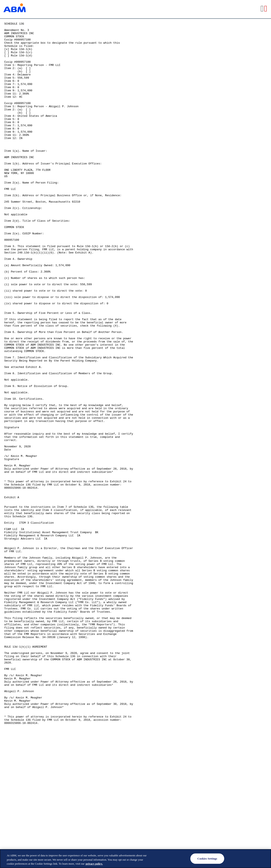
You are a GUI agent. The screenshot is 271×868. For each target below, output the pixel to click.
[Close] (264, 858)
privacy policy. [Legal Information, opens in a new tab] (94, 864)
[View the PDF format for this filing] (266, 9)
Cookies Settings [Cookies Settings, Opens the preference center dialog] (207, 859)
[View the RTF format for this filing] (262, 9)
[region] (135, 859)
